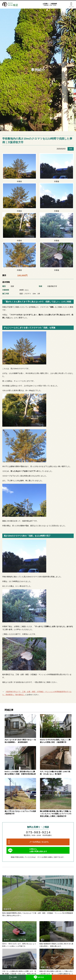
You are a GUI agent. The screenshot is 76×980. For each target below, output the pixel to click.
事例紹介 (38, 70)
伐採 (71, 149)
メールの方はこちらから (39, 842)
